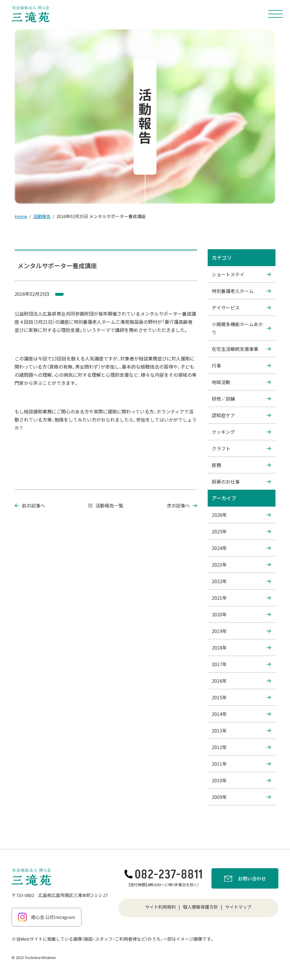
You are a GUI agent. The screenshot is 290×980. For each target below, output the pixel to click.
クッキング (241, 432)
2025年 (241, 531)
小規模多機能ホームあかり (241, 328)
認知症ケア (241, 415)
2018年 (241, 648)
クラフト (241, 448)
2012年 (241, 747)
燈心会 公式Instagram (47, 917)
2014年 (241, 714)
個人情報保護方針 (200, 907)
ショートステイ (241, 274)
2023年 (241, 565)
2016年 (241, 681)
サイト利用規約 (160, 907)
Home (21, 216)
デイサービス (241, 307)
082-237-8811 (164, 875)
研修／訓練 (241, 399)
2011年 (241, 764)
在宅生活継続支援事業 (241, 349)
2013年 (241, 730)
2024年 (241, 548)
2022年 (241, 581)
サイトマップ (238, 907)
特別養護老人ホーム (241, 291)
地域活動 (241, 382)
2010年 (241, 780)
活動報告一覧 (106, 505)
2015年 (241, 697)
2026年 (241, 515)
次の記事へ (182, 505)
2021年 (241, 598)
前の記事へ (30, 505)
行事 (241, 365)
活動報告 (42, 216)
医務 (241, 465)
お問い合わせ (245, 879)
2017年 (241, 664)
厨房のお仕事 (241, 482)
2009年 (241, 797)
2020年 (241, 614)
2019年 (241, 631)
